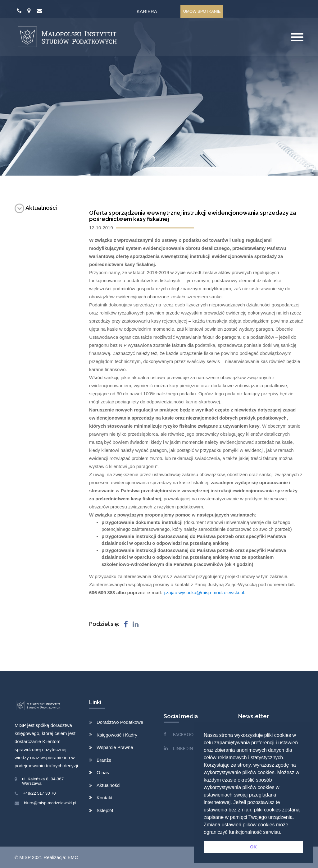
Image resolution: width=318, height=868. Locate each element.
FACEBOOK (185, 735)
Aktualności (36, 208)
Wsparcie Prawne (115, 747)
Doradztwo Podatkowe (120, 722)
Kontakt (104, 798)
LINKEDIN (183, 749)
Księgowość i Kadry (117, 735)
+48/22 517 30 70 (39, 793)
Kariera (147, 11)
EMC (73, 857)
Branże (104, 760)
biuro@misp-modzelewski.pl (50, 803)
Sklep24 (105, 810)
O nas (103, 772)
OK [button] (253, 847)
